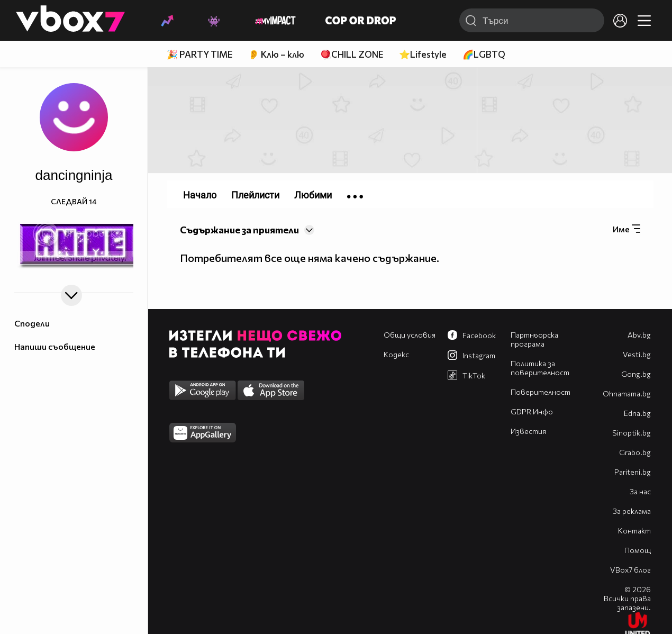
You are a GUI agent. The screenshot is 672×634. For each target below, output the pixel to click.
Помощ (638, 550)
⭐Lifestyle (423, 54)
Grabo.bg (635, 452)
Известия (528, 431)
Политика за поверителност (540, 368)
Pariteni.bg (633, 472)
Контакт (634, 531)
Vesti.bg (637, 354)
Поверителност (541, 392)
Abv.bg (639, 335)
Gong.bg (636, 374)
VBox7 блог (630, 570)
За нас (640, 491)
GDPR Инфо (532, 411)
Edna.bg (637, 413)
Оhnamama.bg (627, 393)
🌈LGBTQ (484, 54)
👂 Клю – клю (276, 54)
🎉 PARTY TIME (199, 54)
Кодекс (396, 354)
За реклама (632, 511)
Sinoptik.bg (632, 433)
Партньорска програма (534, 339)
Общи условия (410, 335)
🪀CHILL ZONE (352, 54)
